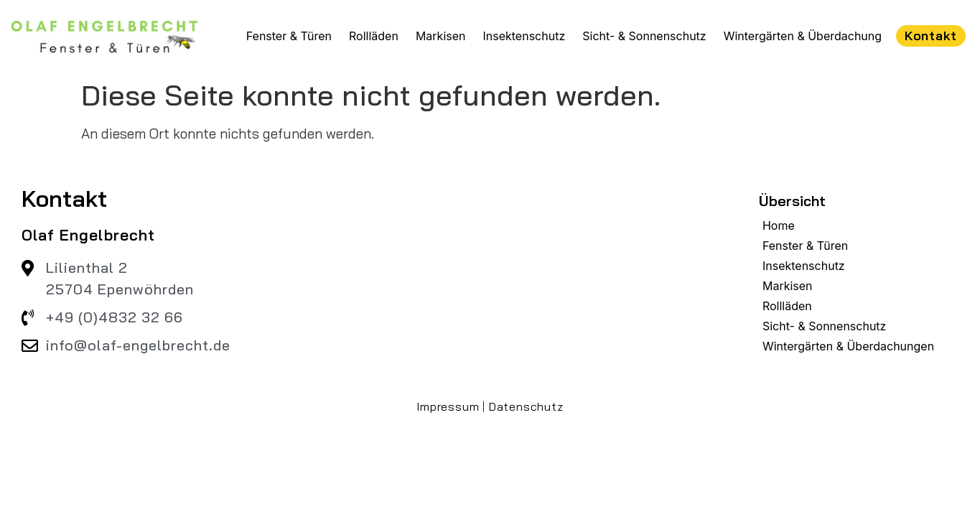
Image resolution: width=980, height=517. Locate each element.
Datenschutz (526, 406)
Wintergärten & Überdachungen (848, 346)
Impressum (448, 406)
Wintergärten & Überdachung (803, 36)
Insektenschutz (524, 36)
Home (779, 225)
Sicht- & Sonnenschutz (644, 36)
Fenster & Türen (289, 36)
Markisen (441, 36)
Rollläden (374, 36)
